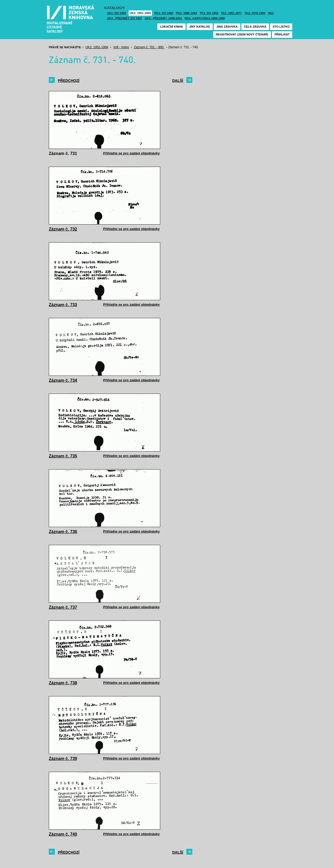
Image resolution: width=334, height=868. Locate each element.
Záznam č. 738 (63, 683)
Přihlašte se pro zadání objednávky (131, 153)
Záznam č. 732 (63, 229)
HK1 (271, 13)
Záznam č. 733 (63, 305)
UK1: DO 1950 (117, 13)
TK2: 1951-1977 (231, 13)
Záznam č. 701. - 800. (149, 47)
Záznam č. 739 (63, 759)
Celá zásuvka (255, 27)
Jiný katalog (200, 27)
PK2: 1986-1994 (186, 13)
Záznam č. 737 (63, 607)
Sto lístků (281, 27)
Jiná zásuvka (227, 27)
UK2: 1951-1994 (140, 13)
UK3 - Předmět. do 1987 (124, 18)
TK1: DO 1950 (209, 13)
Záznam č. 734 (63, 380)
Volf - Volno (121, 47)
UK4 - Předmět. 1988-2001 (163, 18)
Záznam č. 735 (63, 456)
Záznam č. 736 (63, 532)
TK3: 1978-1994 (255, 13)
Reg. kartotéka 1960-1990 (205, 18)
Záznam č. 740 (63, 834)
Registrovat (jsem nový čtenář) (242, 34)
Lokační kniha (171, 27)
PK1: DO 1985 (164, 13)
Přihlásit (282, 34)
